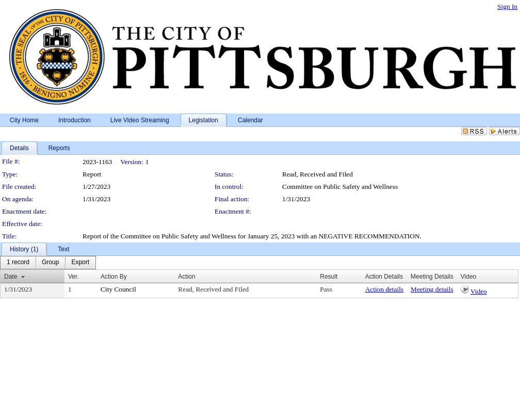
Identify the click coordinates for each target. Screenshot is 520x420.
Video (479, 291)
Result (329, 277)
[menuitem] (18, 263)
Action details (384, 289)
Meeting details (432, 289)
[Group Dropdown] (50, 263)
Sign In (507, 6)
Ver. (74, 277)
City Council (118, 289)
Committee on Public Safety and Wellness (340, 187)
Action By (114, 277)
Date (11, 277)
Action (186, 277)
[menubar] (48, 263)
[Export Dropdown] (80, 263)
